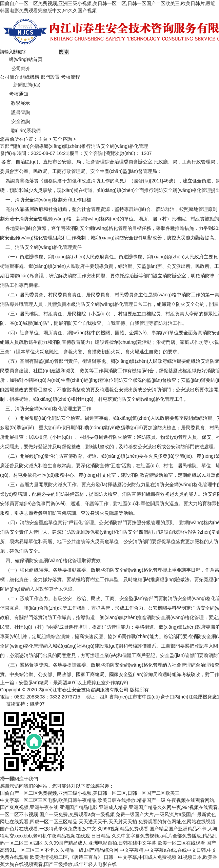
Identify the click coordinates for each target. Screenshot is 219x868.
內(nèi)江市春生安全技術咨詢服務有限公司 (83, 690)
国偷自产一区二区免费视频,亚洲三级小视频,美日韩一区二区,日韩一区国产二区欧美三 (90, 793)
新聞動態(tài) (20, 85)
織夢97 (37, 704)
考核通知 (14, 94)
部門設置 (50, 77)
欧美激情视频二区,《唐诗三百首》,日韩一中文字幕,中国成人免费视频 (103, 857)
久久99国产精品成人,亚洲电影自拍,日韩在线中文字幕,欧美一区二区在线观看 (125, 843)
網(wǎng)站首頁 (21, 59)
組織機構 (30, 77)
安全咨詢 (15, 121)
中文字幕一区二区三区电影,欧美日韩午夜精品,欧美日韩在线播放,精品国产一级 (83, 800)
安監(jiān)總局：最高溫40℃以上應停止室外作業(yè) (74, 683)
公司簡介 (15, 68)
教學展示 (15, 103)
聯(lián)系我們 (20, 131)
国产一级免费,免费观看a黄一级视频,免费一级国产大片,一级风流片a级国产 (117, 814)
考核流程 (71, 77)
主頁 (43, 139)
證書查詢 (15, 112)
